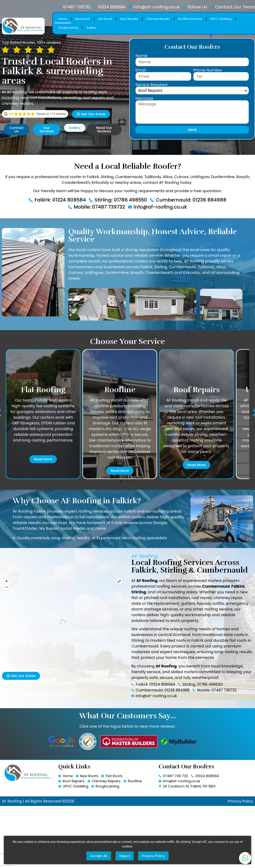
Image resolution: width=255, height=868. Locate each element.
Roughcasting (68, 28)
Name (141, 56)
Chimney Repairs (158, 19)
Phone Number (208, 70)
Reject (125, 856)
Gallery (91, 28)
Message (144, 98)
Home (63, 19)
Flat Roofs (105, 19)
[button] (117, 482)
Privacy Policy (240, 801)
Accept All (99, 856)
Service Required (151, 85)
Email (141, 70)
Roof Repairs (129, 19)
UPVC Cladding (221, 19)
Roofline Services (190, 19)
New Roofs (83, 19)
